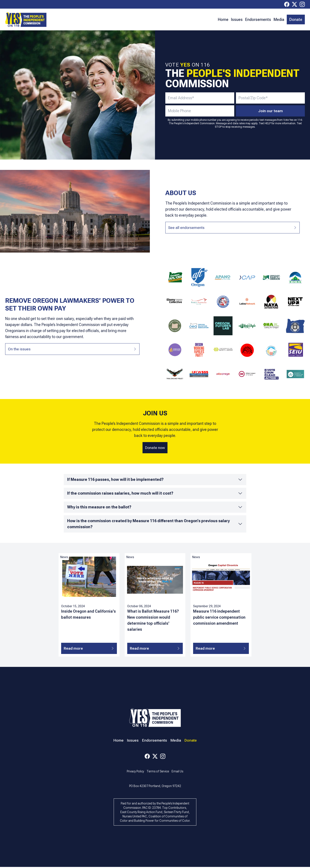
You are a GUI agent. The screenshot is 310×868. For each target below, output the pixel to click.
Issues (237, 19)
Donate (296, 19)
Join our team (270, 111)
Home (223, 19)
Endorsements (258, 19)
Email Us (177, 772)
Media (279, 19)
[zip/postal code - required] (270, 98)
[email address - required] (200, 98)
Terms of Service (158, 772)
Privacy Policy (135, 772)
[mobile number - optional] (200, 111)
